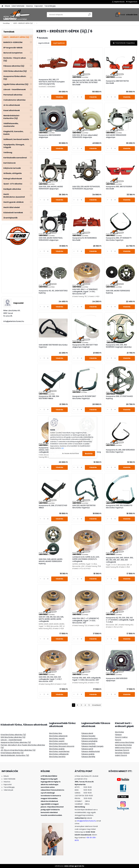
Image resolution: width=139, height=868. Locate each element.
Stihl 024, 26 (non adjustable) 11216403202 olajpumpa (85, 136)
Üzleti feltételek (18, 6)
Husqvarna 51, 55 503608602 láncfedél (85, 239)
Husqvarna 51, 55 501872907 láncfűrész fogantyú (84, 397)
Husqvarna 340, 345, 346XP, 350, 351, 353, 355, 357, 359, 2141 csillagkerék (120, 560)
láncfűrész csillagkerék (59, 754)
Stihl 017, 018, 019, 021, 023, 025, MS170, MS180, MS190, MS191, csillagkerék (51, 619)
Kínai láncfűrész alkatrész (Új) (13, 735)
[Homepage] (2, 6)
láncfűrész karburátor (58, 744)
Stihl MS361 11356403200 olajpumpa (116, 136)
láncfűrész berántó (57, 757)
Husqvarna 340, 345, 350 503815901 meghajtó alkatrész (119, 346)
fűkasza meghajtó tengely (92, 746)
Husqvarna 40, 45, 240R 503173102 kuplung (53, 292)
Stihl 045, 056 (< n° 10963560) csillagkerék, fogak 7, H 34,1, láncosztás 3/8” (85, 292)
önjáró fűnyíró (121, 755)
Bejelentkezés (119, 2)
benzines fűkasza (122, 753)
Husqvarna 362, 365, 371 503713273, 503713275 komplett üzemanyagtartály (52, 82)
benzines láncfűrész (123, 745)
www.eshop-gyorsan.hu (74, 866)
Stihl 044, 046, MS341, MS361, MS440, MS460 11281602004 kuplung (51, 561)
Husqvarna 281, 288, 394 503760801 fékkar (49, 397)
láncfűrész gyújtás (57, 749)
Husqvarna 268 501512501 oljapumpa (117, 680)
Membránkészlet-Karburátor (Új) (15, 755)
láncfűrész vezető (57, 741)
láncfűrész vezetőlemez (59, 751)
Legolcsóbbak (44, 43)
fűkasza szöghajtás (89, 741)
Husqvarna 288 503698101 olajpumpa (50, 136)
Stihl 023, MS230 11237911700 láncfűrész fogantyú (84, 507)
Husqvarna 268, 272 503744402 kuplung (119, 397)
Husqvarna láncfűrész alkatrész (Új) (16, 742)
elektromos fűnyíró (123, 748)
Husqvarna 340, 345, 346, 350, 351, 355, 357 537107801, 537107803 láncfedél (87, 83)
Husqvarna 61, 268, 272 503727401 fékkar (53, 507)
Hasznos (29, 6)
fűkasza (118, 735)
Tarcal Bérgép (50, 6)
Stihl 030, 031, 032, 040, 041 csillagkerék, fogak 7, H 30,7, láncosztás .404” (50, 679)
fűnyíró (118, 740)
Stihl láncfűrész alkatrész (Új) (13, 737)
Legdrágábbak (59, 43)
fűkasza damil (87, 733)
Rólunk (7, 6)
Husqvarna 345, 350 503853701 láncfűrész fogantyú (119, 507)
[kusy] (44, 97)
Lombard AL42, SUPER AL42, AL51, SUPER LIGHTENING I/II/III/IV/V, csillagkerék (86, 559)
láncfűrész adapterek (58, 736)
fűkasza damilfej (88, 757)
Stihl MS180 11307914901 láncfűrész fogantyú (53, 346)
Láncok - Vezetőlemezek (11, 740)
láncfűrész (119, 732)
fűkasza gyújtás (88, 754)
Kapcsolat (39, 6)
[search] (90, 15)
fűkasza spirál (87, 749)
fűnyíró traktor (121, 737)
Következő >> (97, 705)
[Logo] (16, 15)
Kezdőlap (6, 23)
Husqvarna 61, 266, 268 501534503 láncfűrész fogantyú (120, 451)
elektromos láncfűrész (125, 742)
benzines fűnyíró (122, 750)
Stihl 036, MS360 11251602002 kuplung (118, 292)
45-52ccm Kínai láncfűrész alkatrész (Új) (18, 750)
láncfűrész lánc (56, 733)
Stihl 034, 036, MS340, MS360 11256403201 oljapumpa (51, 188)
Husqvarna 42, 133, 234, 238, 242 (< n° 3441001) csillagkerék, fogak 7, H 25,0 (120, 620)
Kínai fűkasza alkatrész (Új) (12, 753)
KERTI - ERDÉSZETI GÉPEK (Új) (23, 23)
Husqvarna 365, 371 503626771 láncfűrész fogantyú (119, 239)
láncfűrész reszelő (57, 738)
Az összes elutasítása (71, 453)
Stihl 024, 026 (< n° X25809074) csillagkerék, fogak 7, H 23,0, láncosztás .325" (86, 621)
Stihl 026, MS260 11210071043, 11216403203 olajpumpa (51, 239)
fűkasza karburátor (90, 738)
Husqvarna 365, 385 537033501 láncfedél (119, 188)
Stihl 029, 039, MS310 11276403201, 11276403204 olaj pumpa (86, 188)
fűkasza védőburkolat (91, 751)
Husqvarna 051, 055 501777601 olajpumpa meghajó (85, 346)
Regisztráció (133, 2)
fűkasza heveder (88, 736)
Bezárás (89, 453)
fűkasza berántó (88, 744)
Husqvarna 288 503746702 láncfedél (117, 82)
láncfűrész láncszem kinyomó (62, 746)
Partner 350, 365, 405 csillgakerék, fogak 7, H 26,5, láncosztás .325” (87, 679)
